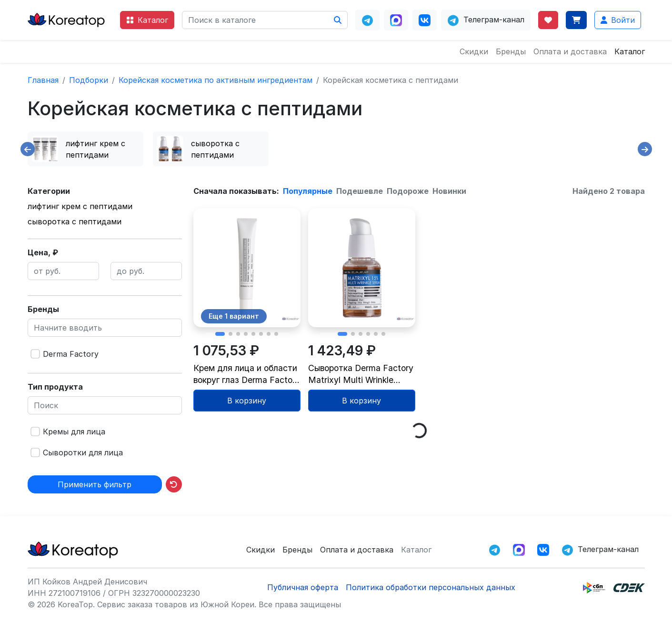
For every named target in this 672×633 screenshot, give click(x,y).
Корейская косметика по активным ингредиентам (216, 80)
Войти (618, 20)
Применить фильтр (95, 484)
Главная (43, 80)
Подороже (408, 191)
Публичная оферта (303, 587)
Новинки (449, 191)
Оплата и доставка (570, 51)
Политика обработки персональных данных (431, 587)
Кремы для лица (74, 432)
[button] (220, 334)
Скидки (474, 51)
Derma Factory (71, 354)
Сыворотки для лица (83, 452)
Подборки (89, 80)
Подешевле (360, 191)
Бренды (511, 51)
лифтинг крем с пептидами (80, 206)
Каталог (147, 20)
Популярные (308, 191)
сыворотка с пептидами (75, 221)
